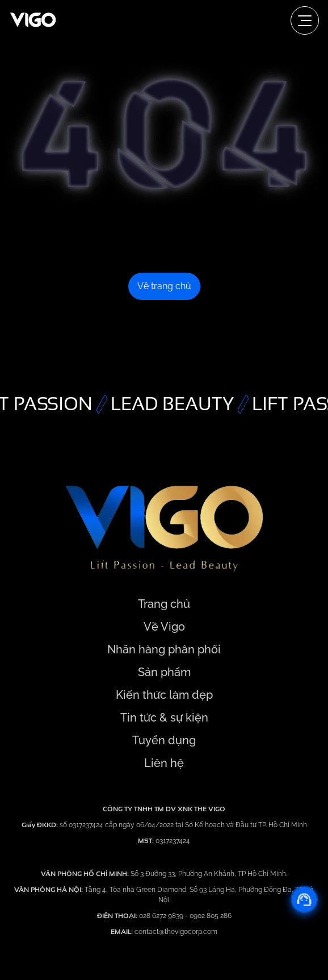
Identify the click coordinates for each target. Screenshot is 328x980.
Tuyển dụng (164, 740)
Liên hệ (164, 763)
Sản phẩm (164, 672)
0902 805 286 (211, 916)
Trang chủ (164, 604)
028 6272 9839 (162, 916)
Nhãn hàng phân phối (164, 649)
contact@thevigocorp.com (175, 932)
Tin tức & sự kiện (164, 718)
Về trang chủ (164, 286)
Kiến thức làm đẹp (164, 695)
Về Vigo (164, 627)
